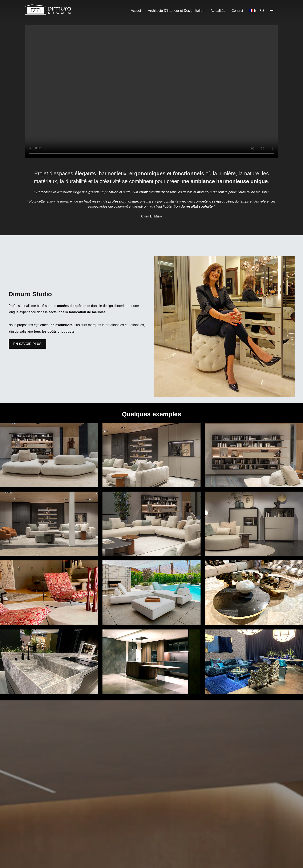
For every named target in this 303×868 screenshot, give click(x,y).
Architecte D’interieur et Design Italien (176, 11)
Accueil (136, 11)
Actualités (218, 11)
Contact (237, 11)
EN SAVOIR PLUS (27, 344)
